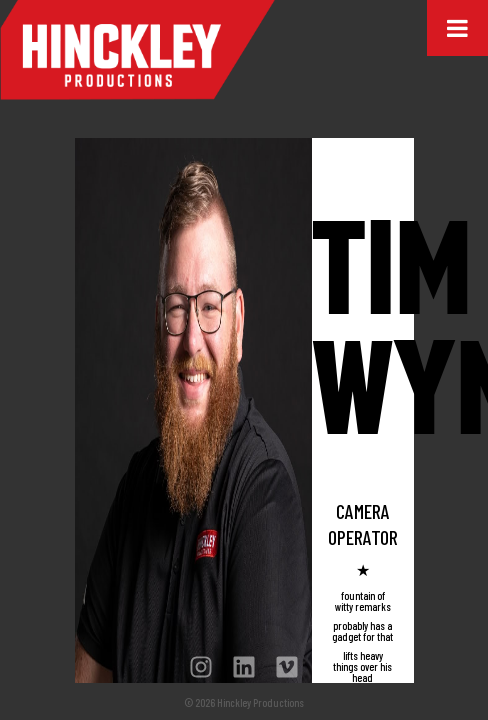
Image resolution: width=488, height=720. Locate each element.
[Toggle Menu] (457, 28)
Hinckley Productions (137, 50)
